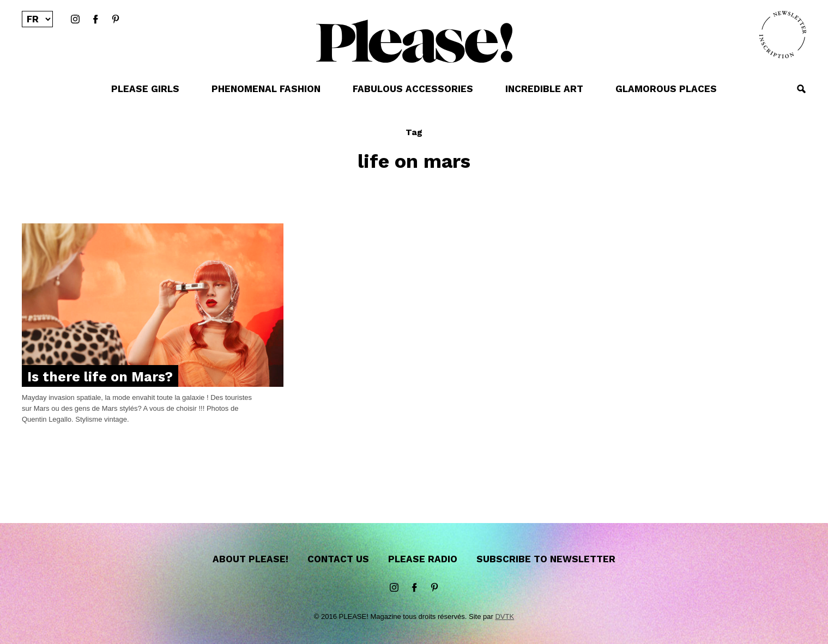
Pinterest (116, 20)
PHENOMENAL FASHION (266, 89)
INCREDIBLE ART (544, 89)
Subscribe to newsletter (546, 559)
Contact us (338, 559)
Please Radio (423, 559)
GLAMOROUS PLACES (666, 89)
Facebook (95, 20)
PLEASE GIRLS (145, 89)
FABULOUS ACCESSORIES (413, 89)
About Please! (250, 559)
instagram (75, 20)
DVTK (504, 616)
